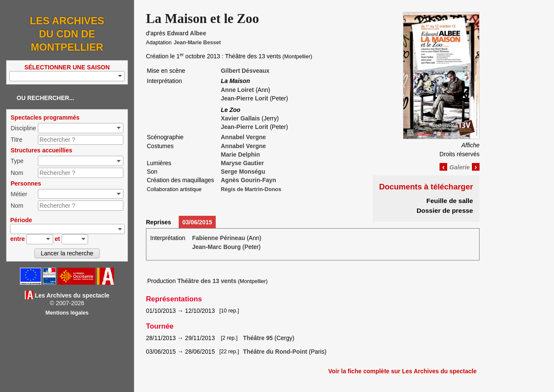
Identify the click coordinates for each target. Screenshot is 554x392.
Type (17, 161)
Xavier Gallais (240, 118)
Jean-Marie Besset (197, 43)
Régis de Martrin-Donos (251, 189)
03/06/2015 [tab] (197, 222)
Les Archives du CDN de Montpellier (67, 34)
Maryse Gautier (242, 163)
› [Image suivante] (476, 167)
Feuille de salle (450, 201)
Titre (16, 140)
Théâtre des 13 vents (207, 281)
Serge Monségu (243, 172)
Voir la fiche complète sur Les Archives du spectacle (402, 371)
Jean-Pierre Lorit (244, 98)
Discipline (23, 128)
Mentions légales (67, 313)
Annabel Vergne (243, 137)
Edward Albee (186, 33)
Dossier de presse (445, 210)
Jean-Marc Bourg (217, 247)
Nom (17, 173)
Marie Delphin (240, 155)
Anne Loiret (237, 90)
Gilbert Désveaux (245, 71)
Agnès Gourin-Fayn (248, 180)
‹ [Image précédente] (443, 167)
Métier (19, 194)
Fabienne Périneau (219, 238)
